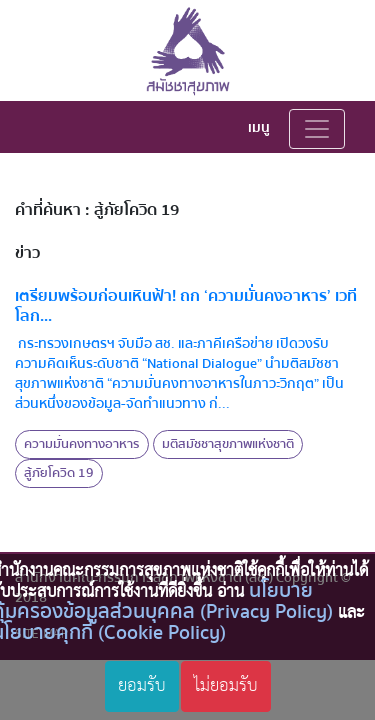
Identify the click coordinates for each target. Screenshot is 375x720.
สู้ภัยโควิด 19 (59, 473)
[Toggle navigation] (317, 129)
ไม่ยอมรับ (226, 686)
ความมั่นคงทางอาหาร (82, 444)
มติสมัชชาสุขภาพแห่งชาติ (228, 444)
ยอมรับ (142, 686)
